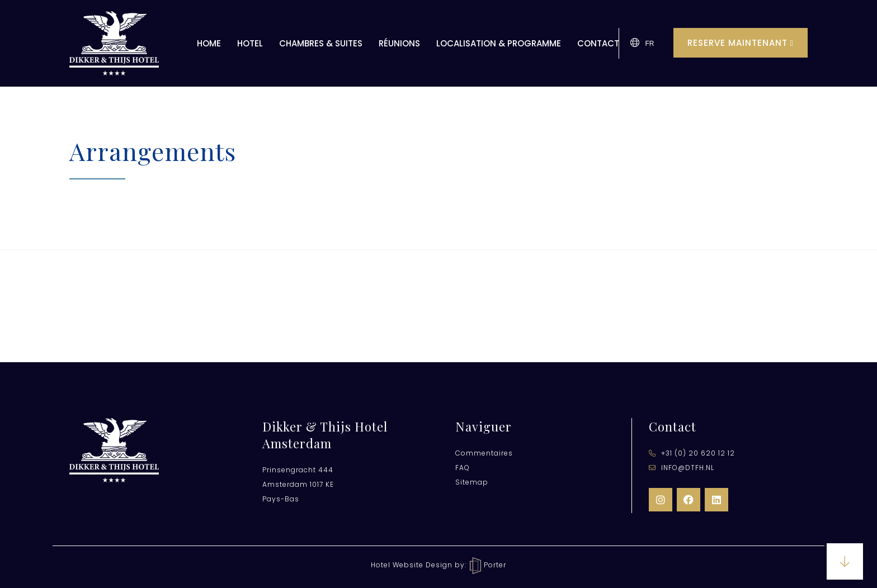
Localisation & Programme (499, 43)
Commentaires (484, 453)
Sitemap (472, 482)
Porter (488, 565)
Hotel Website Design (412, 565)
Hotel (250, 43)
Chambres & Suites (321, 43)
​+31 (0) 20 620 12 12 (692, 453)
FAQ (463, 468)
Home (209, 43)
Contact (598, 43)
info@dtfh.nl (682, 468)
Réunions (399, 43)
